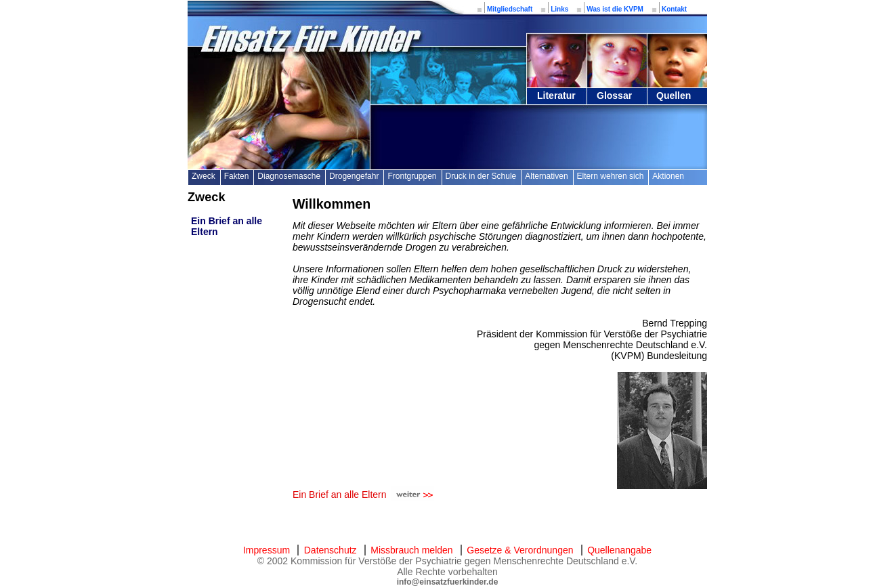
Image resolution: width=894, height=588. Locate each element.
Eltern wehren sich (611, 176)
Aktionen (668, 176)
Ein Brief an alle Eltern (340, 495)
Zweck (204, 176)
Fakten (237, 176)
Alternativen (546, 176)
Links (559, 9)
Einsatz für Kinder (310, 39)
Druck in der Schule (481, 176)
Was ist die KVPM (615, 9)
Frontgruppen (412, 176)
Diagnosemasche (289, 176)
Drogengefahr (354, 176)
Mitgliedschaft (510, 9)
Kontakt (674, 9)
